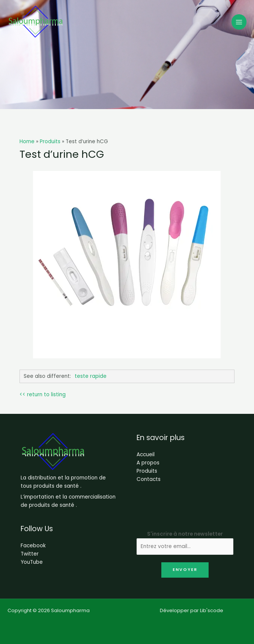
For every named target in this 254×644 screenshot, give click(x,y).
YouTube (32, 562)
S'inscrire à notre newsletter (185, 534)
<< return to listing (43, 395)
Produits (147, 471)
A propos (148, 463)
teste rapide (91, 376)
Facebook (33, 546)
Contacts (149, 479)
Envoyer (185, 570)
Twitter (30, 554)
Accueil (146, 455)
